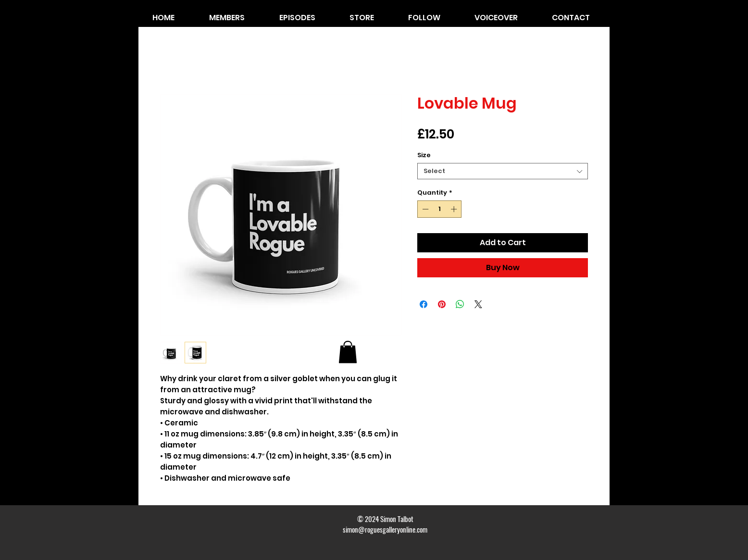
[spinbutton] (440, 209)
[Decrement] (424, 209)
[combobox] (503, 171)
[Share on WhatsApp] (460, 304)
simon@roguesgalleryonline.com (385, 529)
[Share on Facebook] (424, 304)
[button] (348, 352)
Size (424, 155)
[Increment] (455, 209)
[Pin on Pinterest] (442, 304)
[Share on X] (478, 304)
